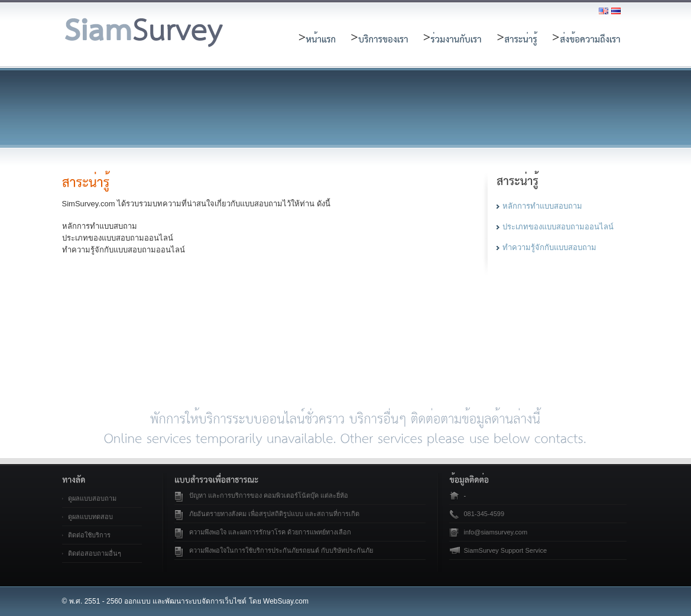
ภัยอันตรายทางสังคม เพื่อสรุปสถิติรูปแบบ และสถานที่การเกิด (274, 514)
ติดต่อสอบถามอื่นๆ (95, 553)
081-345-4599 (484, 514)
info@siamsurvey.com (496, 532)
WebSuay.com (286, 601)
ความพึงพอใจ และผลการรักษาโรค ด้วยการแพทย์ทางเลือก (270, 532)
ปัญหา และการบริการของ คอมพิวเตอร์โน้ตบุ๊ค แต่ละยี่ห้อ (269, 495)
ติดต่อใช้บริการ (89, 535)
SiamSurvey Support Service (506, 550)
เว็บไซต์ (234, 601)
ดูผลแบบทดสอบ (90, 517)
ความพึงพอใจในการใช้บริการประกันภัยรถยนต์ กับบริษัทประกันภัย (281, 550)
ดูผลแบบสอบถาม (92, 498)
